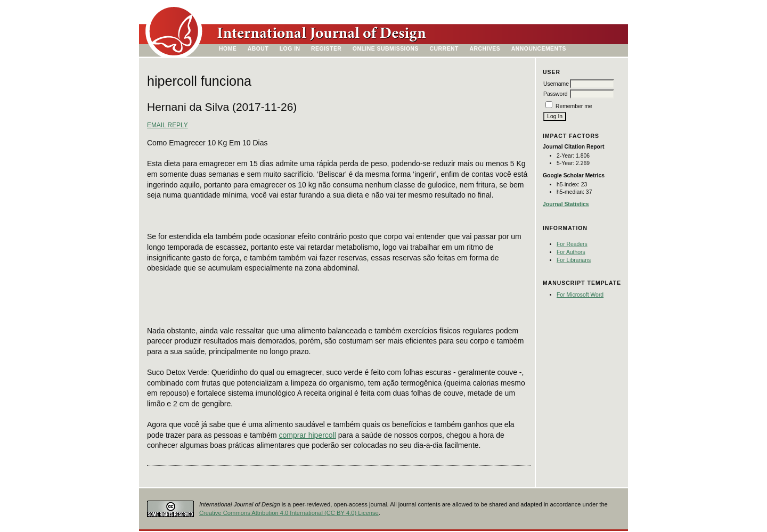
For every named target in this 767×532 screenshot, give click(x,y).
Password (556, 94)
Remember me (574, 106)
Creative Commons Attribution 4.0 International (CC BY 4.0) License (289, 513)
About (258, 49)
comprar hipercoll (307, 435)
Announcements (539, 49)
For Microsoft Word (580, 295)
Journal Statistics (566, 204)
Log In (290, 49)
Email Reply (168, 125)
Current (444, 49)
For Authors (571, 252)
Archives (485, 49)
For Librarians (574, 260)
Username (556, 84)
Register (326, 49)
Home (228, 49)
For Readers (572, 244)
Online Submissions (386, 49)
